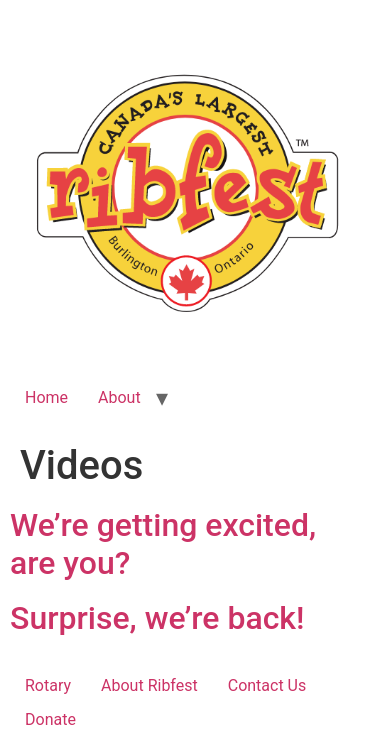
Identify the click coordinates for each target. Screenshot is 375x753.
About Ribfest (149, 685)
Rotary (48, 685)
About (119, 397)
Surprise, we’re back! (157, 618)
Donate (50, 719)
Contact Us (267, 685)
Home (46, 397)
